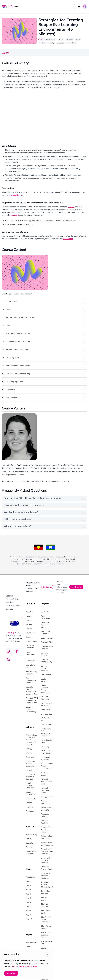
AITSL (71, 207)
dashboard (14, 215)
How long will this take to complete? (44, 505)
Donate (76, 587)
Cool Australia (16, 557)
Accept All (11, 973)
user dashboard (15, 195)
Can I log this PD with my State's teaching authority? (44, 498)
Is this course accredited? (44, 519)
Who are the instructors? (44, 526)
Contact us (47, 587)
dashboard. (68, 239)
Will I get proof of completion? (44, 512)
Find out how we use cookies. (24, 966)
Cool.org (10, 633)
